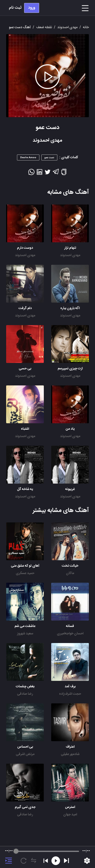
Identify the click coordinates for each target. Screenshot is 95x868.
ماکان (70, 573)
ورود (32, 8)
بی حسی (25, 369)
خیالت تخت (70, 566)
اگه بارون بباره (70, 308)
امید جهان (70, 815)
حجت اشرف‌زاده (70, 694)
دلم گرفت (25, 308)
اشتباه (25, 429)
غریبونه (70, 489)
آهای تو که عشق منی (25, 566)
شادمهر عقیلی (70, 754)
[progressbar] (47, 851)
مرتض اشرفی (25, 754)
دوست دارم (25, 248)
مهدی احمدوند (70, 255)
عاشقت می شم (25, 626)
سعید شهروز (25, 634)
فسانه (70, 626)
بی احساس (25, 747)
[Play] (66, 861)
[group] (47, 857)
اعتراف (70, 747)
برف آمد (70, 687)
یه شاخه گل (25, 489)
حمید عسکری (25, 573)
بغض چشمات (25, 687)
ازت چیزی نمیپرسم (70, 369)
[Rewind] (56, 861)
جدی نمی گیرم (25, 807)
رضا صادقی (25, 694)
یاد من (70, 429)
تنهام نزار (70, 248)
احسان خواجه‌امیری (70, 634)
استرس (70, 807)
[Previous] (46, 861)
